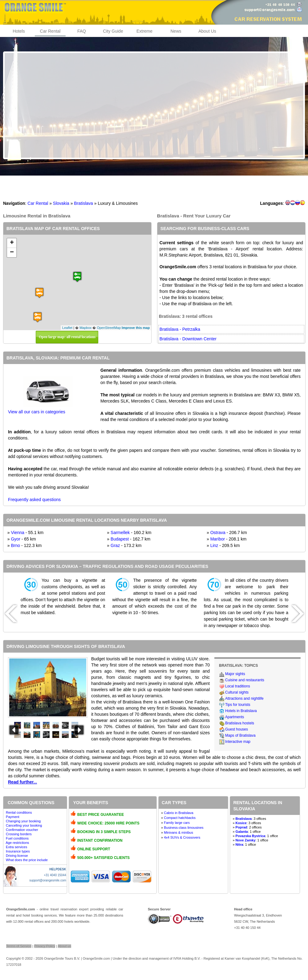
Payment (12, 817)
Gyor (15, 539)
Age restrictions (17, 843)
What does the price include (27, 860)
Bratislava (83, 203)
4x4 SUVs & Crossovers (182, 837)
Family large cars (177, 823)
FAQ (82, 31)
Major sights (235, 674)
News (176, 31)
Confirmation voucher (22, 830)
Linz (214, 545)
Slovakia (61, 203)
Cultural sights (237, 692)
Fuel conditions (17, 838)
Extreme (144, 31)
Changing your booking (23, 821)
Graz (115, 545)
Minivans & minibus (178, 832)
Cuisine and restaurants (245, 680)
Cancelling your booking (24, 825)
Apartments (235, 717)
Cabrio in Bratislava (178, 813)
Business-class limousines (184, 828)
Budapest (120, 539)
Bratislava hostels (240, 723)
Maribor (218, 539)
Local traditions (238, 686)
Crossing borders (19, 834)
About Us (207, 31)
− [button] (12, 253)
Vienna (17, 533)
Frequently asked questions (34, 500)
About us (65, 946)
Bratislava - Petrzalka (180, 329)
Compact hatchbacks (180, 818)
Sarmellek (120, 533)
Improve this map (136, 328)
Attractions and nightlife (244, 699)
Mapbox (85, 328)
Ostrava (218, 533)
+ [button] (12, 243)
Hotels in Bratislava (241, 711)
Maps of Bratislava (240, 735)
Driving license (17, 856)
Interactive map (238, 742)
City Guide (113, 31)
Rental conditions (19, 812)
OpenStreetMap (109, 328)
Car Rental (50, 31)
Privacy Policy (45, 946)
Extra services (16, 847)
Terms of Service (19, 946)
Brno (15, 545)
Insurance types (18, 851)
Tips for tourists (238, 705)
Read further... (22, 782)
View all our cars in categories (37, 412)
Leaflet (67, 328)
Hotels (19, 31)
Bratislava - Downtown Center (188, 339)
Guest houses (237, 729)
